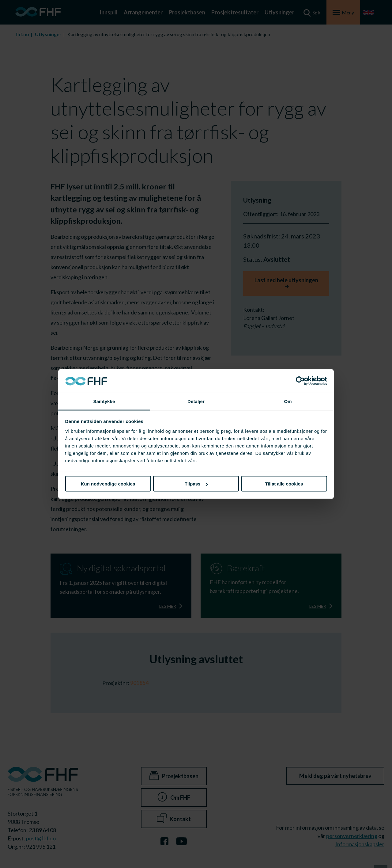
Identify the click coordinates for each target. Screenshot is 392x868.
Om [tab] (288, 401)
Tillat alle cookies (284, 484)
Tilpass (196, 484)
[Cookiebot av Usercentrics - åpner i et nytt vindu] (300, 381)
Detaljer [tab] (196, 401)
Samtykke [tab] (104, 401)
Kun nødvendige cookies (108, 484)
